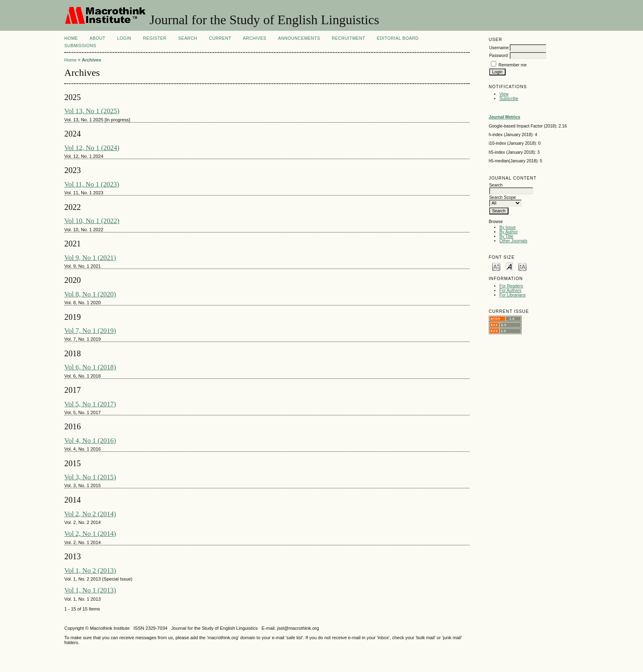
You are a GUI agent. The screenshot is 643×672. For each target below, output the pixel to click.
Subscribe (509, 99)
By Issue (508, 227)
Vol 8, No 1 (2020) (90, 294)
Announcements (299, 38)
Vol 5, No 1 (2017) (90, 404)
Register (155, 38)
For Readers (511, 286)
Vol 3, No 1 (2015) (90, 477)
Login (124, 38)
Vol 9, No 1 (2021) (90, 258)
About (98, 38)
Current (220, 38)
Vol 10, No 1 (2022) (92, 221)
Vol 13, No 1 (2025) (92, 111)
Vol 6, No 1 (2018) (90, 367)
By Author (509, 232)
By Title (506, 236)
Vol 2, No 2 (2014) (90, 514)
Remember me (513, 65)
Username (499, 48)
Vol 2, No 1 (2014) (90, 534)
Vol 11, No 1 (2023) (92, 184)
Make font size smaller (496, 266)
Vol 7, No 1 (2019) (90, 331)
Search (188, 38)
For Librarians (513, 295)
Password (499, 56)
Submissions (80, 46)
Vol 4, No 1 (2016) (90, 441)
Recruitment (348, 38)
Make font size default (509, 266)
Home (71, 38)
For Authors (511, 290)
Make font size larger (522, 266)
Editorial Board (398, 38)
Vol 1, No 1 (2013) (90, 590)
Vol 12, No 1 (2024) (92, 148)
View (504, 94)
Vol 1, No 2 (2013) (90, 571)
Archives (254, 38)
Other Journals (513, 241)
